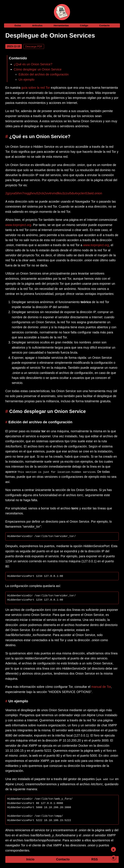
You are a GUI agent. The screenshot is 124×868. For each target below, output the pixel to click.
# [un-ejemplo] (7, 701)
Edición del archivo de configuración (44, 74)
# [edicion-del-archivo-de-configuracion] (7, 422)
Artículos (37, 25)
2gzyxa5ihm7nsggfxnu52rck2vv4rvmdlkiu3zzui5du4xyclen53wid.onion (54, 193)
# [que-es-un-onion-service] (7, 136)
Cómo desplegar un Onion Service (38, 69)
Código (84, 25)
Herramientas (61, 25)
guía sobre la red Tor (36, 88)
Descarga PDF (34, 46)
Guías (18, 25)
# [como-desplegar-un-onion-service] (7, 411)
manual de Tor (101, 687)
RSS (95, 859)
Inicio (30, 859)
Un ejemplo (26, 80)
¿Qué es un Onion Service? (33, 64)
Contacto (104, 25)
